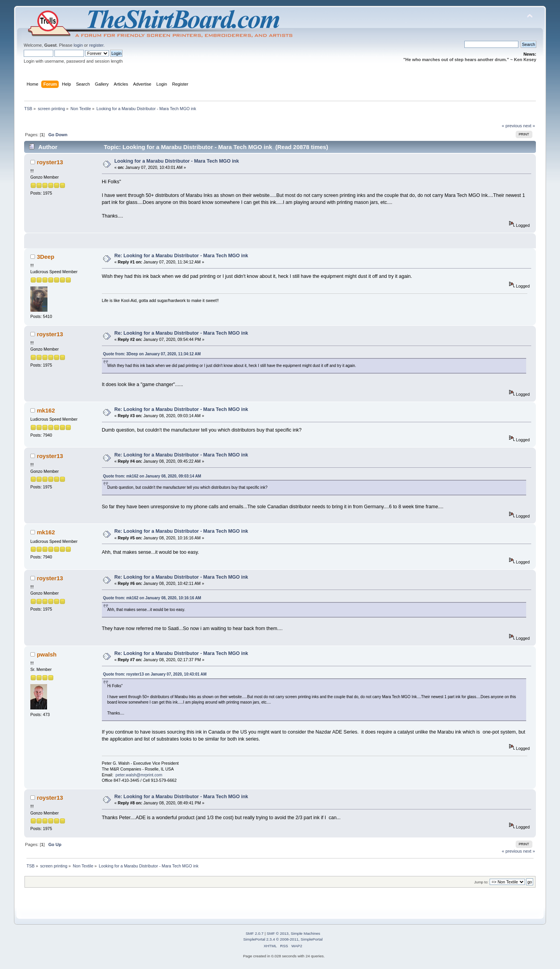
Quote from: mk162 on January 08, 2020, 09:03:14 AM (152, 476)
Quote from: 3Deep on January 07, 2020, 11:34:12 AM (152, 354)
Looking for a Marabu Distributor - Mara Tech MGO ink (177, 161)
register (96, 45)
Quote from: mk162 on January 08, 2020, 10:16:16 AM (152, 598)
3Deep (46, 257)
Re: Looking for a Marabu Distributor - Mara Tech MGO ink (181, 256)
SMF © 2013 (278, 933)
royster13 (50, 162)
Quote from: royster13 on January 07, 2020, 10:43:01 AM (155, 674)
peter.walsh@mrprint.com (139, 775)
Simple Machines (305, 933)
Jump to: (481, 882)
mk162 (46, 410)
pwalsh (47, 654)
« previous (512, 126)
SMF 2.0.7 (255, 933)
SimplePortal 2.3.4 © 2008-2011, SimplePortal (283, 939)
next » (529, 126)
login (78, 45)
